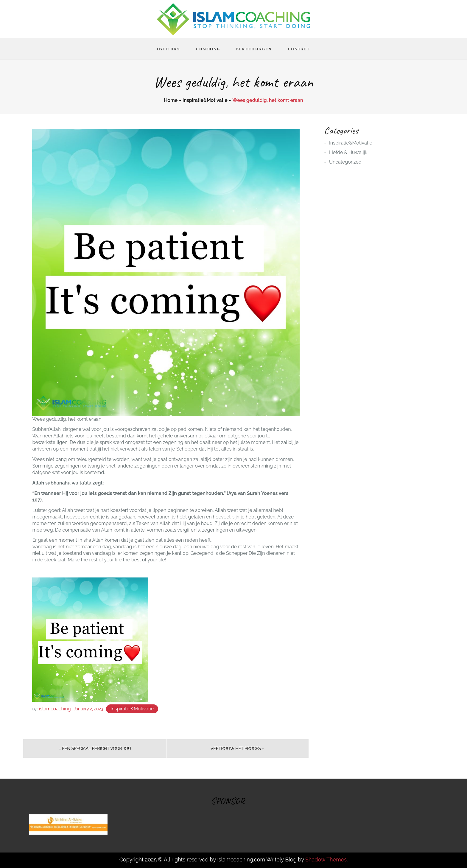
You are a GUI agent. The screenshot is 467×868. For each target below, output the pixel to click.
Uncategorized (345, 162)
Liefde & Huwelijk (348, 152)
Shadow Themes (326, 860)
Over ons (168, 49)
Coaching (208, 49)
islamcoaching (55, 709)
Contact (299, 49)
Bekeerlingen (254, 49)
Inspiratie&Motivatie (132, 709)
